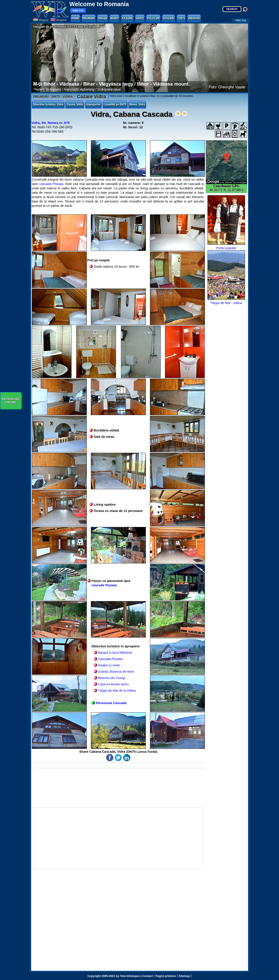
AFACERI (169, 18)
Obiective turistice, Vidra (48, 104)
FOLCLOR (153, 18)
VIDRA (68, 97)
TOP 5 (181, 18)
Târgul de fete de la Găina (117, 690)
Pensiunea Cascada (111, 703)
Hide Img (241, 20)
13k (78, 10)
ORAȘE (103, 18)
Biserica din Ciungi (112, 678)
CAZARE (127, 18)
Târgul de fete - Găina (226, 277)
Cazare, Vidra (75, 104)
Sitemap (184, 976)
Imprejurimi (93, 104)
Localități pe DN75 (115, 104)
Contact (147, 976)
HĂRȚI (140, 18)
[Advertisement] (118, 838)
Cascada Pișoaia (110, 659)
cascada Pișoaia (51, 184)
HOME (75, 18)
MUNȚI (114, 18)
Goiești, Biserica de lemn (116, 671)
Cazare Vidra (91, 97)
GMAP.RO (194, 18)
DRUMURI (89, 18)
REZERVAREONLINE (11, 401)
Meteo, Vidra (137, 104)
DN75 (56, 97)
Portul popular (226, 222)
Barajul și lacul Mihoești (115, 652)
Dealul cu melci (109, 665)
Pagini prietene (166, 976)
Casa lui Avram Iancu (113, 684)
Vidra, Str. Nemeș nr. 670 (51, 123)
